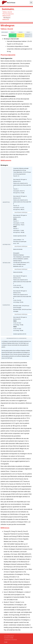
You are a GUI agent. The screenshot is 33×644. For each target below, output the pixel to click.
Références (6, 20)
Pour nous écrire (9, 638)
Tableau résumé (7, 12)
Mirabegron (7, 18)
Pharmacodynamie (8, 14)
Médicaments (6, 16)
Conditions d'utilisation (10, 640)
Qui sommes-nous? (9, 636)
